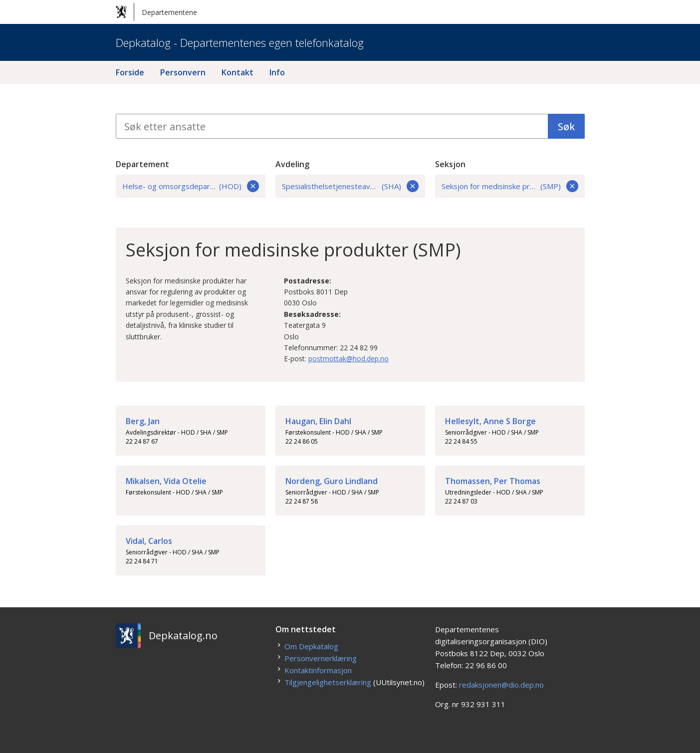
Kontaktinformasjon (318, 670)
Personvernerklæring (321, 658)
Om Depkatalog (311, 646)
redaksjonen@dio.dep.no (501, 685)
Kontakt (237, 72)
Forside (130, 72)
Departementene (156, 12)
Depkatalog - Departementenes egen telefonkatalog (240, 42)
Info (277, 72)
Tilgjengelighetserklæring (328, 682)
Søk (566, 126)
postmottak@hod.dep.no (349, 359)
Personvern (183, 72)
